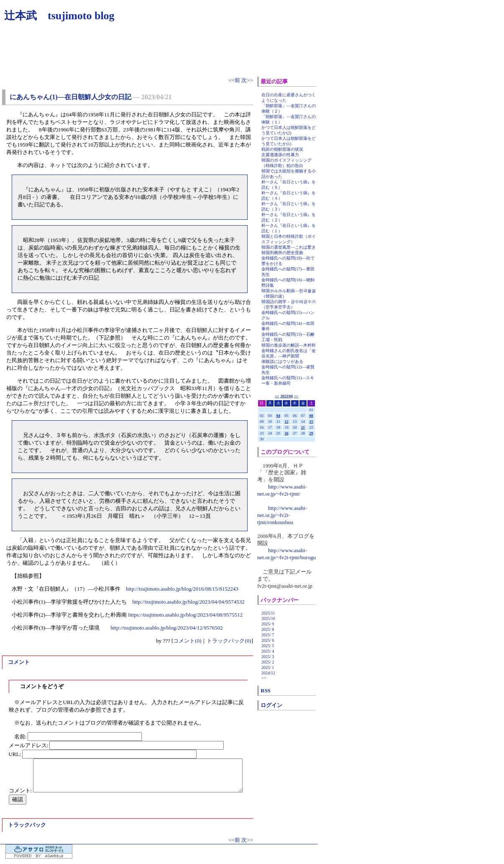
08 (311, 416)
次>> (247, 80)
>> (296, 396)
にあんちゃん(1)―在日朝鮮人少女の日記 (70, 97)
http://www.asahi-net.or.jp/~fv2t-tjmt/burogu (287, 554)
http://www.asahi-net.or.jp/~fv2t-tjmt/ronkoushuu (282, 515)
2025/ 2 (268, 662)
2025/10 (268, 618)
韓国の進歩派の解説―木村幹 (289, 345)
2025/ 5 (268, 646)
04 (278, 416)
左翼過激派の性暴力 (280, 155)
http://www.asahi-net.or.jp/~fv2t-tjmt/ (282, 490)
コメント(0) (187, 641)
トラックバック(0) (229, 641)
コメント (19, 662)
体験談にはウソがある (282, 361)
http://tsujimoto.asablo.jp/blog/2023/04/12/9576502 (167, 628)
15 (311, 422)
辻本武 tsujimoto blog (59, 16)
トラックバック (27, 825)
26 (286, 433)
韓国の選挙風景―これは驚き (289, 247)
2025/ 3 (268, 657)
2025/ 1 (268, 667)
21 (303, 427)
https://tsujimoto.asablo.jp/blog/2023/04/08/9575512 (185, 615)
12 (286, 422)
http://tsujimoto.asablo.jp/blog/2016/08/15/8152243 (182, 589)
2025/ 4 (268, 651)
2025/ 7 (268, 635)
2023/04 (287, 396)
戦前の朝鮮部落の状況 (282, 149)
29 (311, 433)
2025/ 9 (268, 624)
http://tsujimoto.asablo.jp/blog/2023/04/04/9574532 (188, 602)
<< (277, 396)
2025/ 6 (268, 640)
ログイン (271, 705)
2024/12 (268, 673)
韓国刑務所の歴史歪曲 (282, 253)
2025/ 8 (268, 629)
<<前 (235, 80)
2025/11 (268, 613)
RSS (266, 690)
